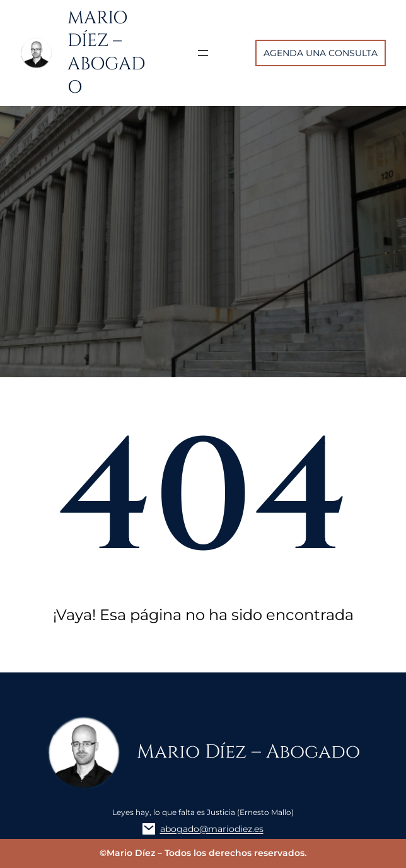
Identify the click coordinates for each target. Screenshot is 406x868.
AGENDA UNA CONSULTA (321, 53)
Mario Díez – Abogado (107, 53)
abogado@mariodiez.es (212, 829)
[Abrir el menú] (203, 53)
